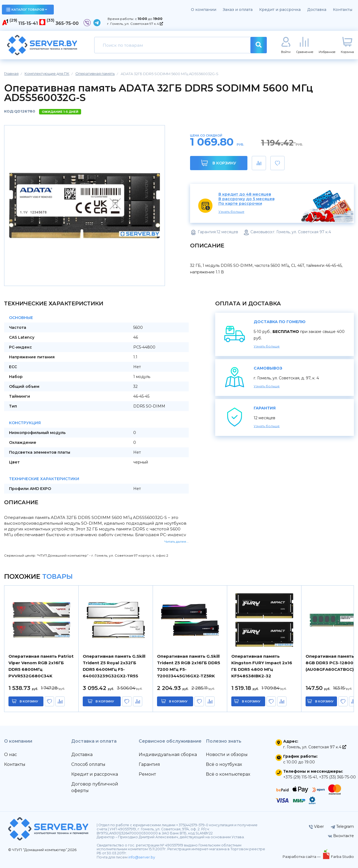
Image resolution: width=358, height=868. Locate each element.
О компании (204, 10)
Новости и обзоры (227, 755)
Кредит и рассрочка (280, 10)
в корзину (29, 701)
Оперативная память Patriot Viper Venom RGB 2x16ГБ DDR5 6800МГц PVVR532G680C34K (41, 666)
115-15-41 (28, 23)
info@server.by (142, 857)
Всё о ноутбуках (224, 764)
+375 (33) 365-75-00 (337, 777)
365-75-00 (67, 23)
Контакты (343, 10)
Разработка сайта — (302, 857)
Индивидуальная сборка (168, 755)
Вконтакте (341, 836)
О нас (11, 755)
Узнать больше (231, 212)
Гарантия (149, 764)
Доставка (317, 10)
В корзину (219, 163)
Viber (316, 826)
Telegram (342, 826)
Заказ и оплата (238, 10)
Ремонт (147, 774)
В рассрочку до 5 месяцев (247, 199)
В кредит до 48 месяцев (245, 194)
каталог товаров (26, 10)
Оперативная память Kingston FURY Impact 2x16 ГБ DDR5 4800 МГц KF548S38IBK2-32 (262, 666)
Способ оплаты (88, 764)
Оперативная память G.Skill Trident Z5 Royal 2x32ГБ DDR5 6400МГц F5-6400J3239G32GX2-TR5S (114, 666)
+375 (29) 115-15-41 (300, 777)
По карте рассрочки (240, 204)
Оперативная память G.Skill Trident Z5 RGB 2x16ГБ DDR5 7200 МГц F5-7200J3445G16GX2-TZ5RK (189, 666)
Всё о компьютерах (228, 774)
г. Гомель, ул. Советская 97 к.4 (135, 24)
